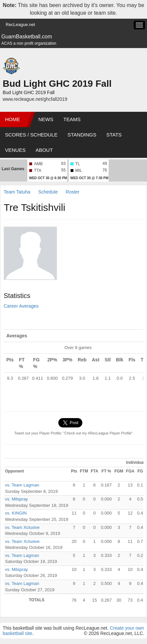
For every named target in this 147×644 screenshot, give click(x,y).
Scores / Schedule (31, 135)
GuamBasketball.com (27, 37)
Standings (82, 135)
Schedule (48, 192)
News (46, 119)
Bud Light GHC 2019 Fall (57, 84)
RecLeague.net (20, 25)
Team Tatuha (17, 192)
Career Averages (21, 306)
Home (12, 119)
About (44, 150)
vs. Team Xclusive (22, 527)
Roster (72, 192)
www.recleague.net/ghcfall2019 (35, 99)
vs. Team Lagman (22, 485)
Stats (114, 135)
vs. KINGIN (16, 513)
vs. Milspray (16, 499)
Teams (72, 119)
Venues (15, 150)
